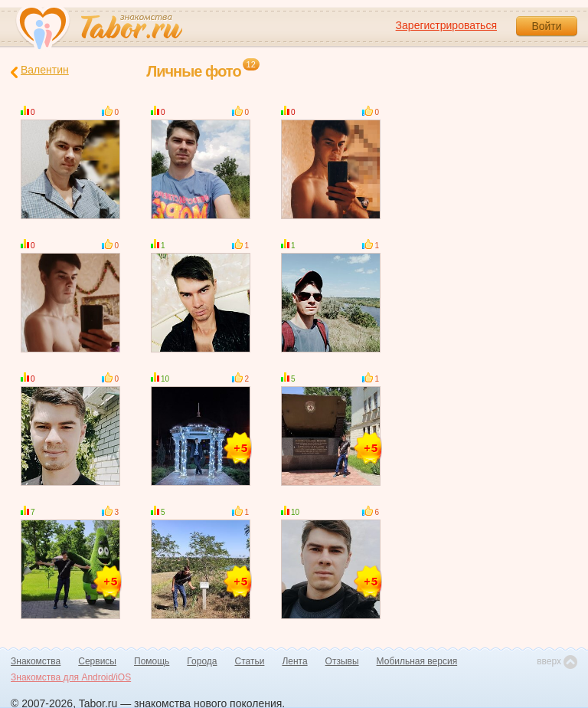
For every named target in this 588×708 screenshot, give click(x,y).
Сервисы (97, 661)
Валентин (40, 71)
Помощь (152, 661)
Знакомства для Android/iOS (71, 677)
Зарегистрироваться (446, 25)
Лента (294, 661)
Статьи (250, 661)
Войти (546, 26)
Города (202, 661)
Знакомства (36, 661)
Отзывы (342, 661)
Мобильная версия (417, 661)
